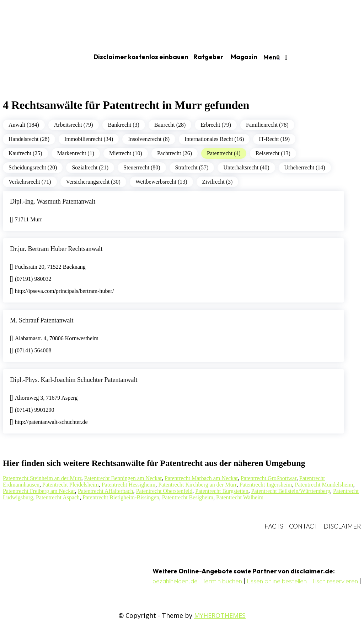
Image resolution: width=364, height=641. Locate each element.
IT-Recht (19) (274, 139)
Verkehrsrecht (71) (30, 182)
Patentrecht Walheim (240, 497)
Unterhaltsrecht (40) (246, 167)
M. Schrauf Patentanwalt (42, 320)
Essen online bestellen (277, 581)
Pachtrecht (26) (175, 153)
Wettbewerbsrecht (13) (161, 182)
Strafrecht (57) (192, 167)
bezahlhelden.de (175, 581)
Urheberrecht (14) (305, 167)
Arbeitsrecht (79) (74, 125)
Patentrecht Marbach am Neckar (201, 478)
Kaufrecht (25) (25, 153)
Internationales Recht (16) (214, 139)
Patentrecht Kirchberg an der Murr (197, 485)
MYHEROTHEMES (220, 615)
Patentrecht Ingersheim (266, 485)
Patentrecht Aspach (58, 497)
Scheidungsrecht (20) (33, 167)
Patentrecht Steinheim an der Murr (42, 478)
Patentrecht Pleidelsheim (71, 485)
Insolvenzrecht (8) (149, 139)
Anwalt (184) (24, 125)
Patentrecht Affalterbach (106, 491)
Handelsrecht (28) (29, 139)
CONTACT (303, 526)
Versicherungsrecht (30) (93, 182)
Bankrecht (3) (124, 125)
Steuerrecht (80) (142, 167)
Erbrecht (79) (216, 125)
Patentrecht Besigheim (188, 497)
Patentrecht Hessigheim (129, 485)
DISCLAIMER (342, 526)
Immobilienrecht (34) (89, 139)
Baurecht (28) (170, 125)
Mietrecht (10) (126, 153)
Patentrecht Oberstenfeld (164, 491)
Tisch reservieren (335, 581)
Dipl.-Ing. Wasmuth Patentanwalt (53, 201)
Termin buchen (222, 581)
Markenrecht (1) (76, 153)
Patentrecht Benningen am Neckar (123, 478)
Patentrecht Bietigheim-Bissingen (121, 497)
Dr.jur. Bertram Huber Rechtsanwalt (56, 249)
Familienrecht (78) (267, 125)
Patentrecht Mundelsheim (324, 485)
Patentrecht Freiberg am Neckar (39, 491)
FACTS (274, 526)
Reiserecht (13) (273, 153)
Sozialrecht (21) (90, 167)
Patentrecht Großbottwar (269, 478)
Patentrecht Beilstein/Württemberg (291, 491)
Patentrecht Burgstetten (222, 491)
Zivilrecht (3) (218, 182)
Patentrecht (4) (224, 153)
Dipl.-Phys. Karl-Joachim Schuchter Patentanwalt (74, 380)
